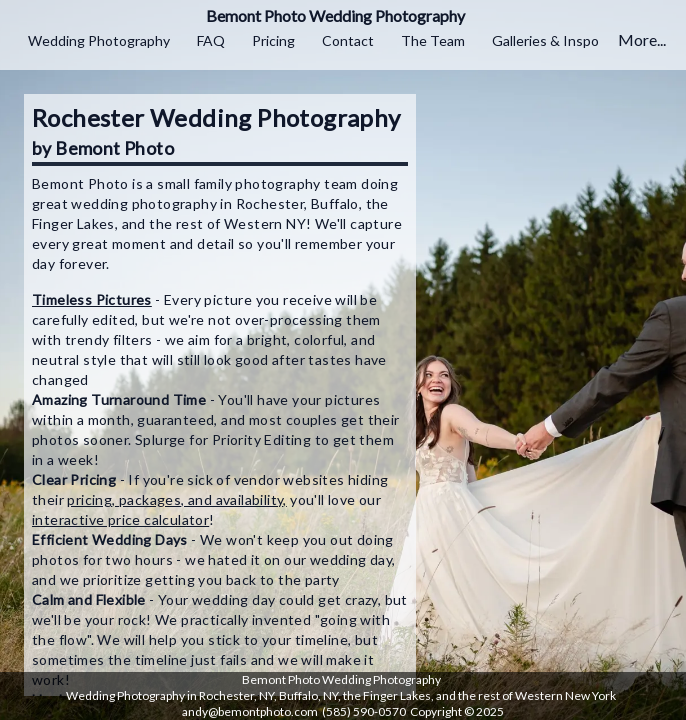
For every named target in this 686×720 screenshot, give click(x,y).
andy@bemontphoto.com (250, 711)
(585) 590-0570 (364, 711)
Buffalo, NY (308, 695)
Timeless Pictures (92, 299)
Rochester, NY (236, 695)
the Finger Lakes (387, 695)
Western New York (565, 695)
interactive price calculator (120, 519)
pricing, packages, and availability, (176, 499)
